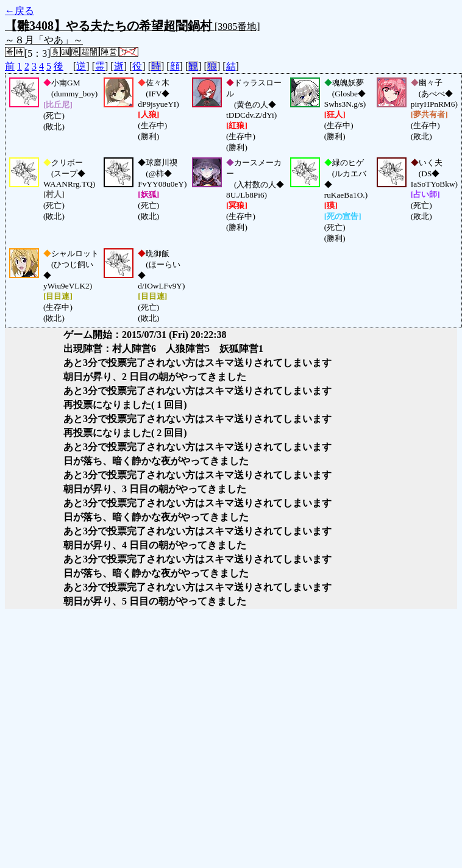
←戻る (20, 11)
